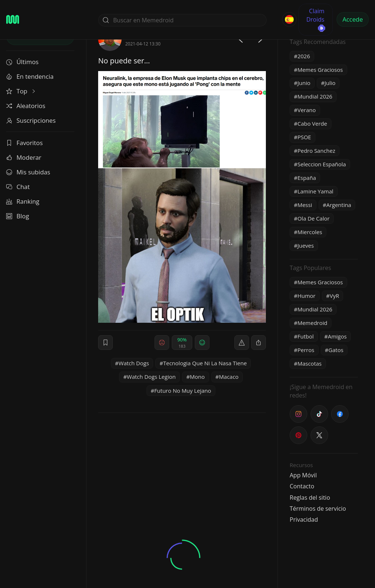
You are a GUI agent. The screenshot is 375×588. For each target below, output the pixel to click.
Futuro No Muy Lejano (183, 391)
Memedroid (312, 323)
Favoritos (25, 143)
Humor (306, 296)
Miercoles (310, 232)
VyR (334, 296)
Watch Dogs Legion (151, 377)
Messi (305, 205)
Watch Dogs (134, 363)
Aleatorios (26, 106)
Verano (307, 110)
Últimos (22, 62)
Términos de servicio (318, 509)
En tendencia (30, 76)
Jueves (306, 245)
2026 (304, 56)
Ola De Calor (313, 218)
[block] (259, 343)
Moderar (24, 157)
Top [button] (21, 91)
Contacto (302, 486)
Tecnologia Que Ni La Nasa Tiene (205, 363)
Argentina (339, 205)
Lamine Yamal (315, 191)
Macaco (229, 377)
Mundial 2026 (315, 96)
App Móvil (303, 475)
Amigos (337, 336)
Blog (18, 216)
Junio (304, 83)
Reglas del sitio (310, 498)
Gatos (336, 350)
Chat (18, 187)
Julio (330, 83)
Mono (197, 377)
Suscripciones (31, 120)
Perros (306, 350)
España (307, 178)
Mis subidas (28, 172)
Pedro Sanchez (316, 151)
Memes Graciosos (320, 70)
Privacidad (304, 519)
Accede (353, 19)
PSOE (304, 137)
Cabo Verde (312, 123)
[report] (242, 343)
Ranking (23, 201)
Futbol (305, 336)
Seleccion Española (322, 164)
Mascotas (309, 363)
